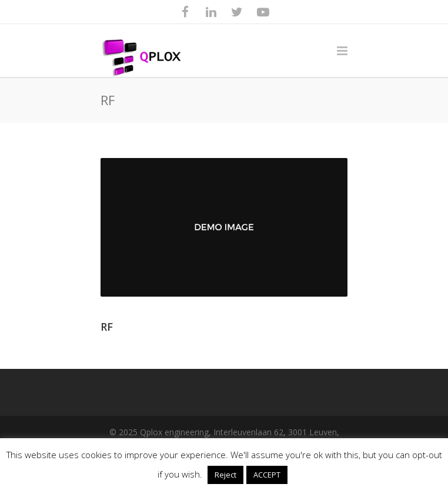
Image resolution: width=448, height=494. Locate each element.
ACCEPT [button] (267, 475)
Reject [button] (225, 475)
